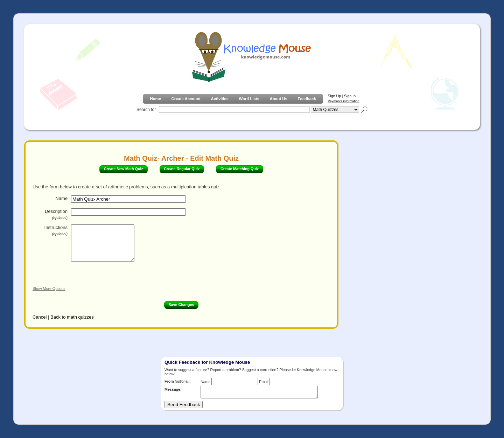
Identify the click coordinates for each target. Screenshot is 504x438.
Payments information (343, 101)
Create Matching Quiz (240, 169)
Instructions (56, 230)
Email (264, 382)
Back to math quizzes (72, 317)
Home (155, 99)
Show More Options (49, 288)
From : (178, 381)
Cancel (40, 317)
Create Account (186, 99)
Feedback (307, 99)
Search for (146, 110)
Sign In (350, 96)
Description (56, 214)
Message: (173, 389)
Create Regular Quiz (182, 169)
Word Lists (249, 99)
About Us (278, 99)
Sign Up (334, 96)
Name (61, 198)
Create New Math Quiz (124, 169)
